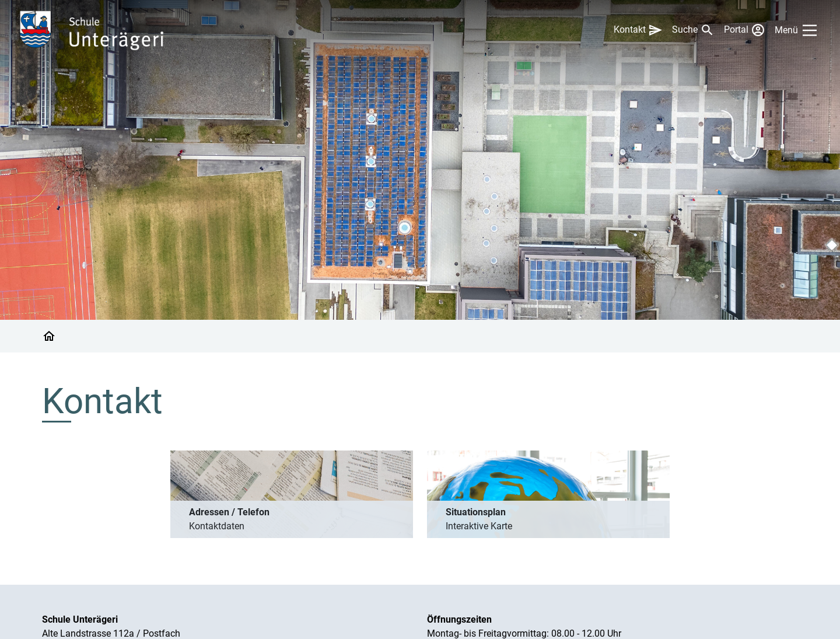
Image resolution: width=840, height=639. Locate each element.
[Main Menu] (798, 30)
